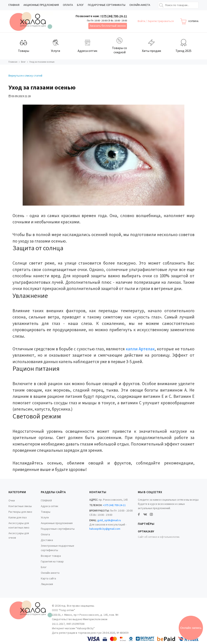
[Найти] (161, 5)
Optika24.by (146, 532)
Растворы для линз (20, 512)
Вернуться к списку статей (25, 76)
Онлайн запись (191, 628)
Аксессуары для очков (19, 536)
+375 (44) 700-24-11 (114, 16)
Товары (46, 512)
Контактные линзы (20, 506)
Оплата (68, 5)
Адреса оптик (50, 506)
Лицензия (47, 584)
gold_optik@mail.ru (109, 520)
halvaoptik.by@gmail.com (105, 529)
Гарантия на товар (52, 562)
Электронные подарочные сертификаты (58, 548)
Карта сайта (48, 579)
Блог (80, 5)
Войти (142, 21)
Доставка (47, 540)
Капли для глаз (18, 518)
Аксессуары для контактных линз (19, 525)
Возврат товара (51, 556)
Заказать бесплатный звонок (108, 26)
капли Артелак (140, 349)
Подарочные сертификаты (107, 5)
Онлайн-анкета (140, 5)
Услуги (45, 518)
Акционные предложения (41, 5)
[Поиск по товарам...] (178, 5)
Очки (12, 501)
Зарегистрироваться (161, 21)
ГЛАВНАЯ (14, 5)
